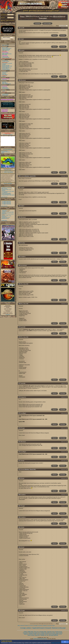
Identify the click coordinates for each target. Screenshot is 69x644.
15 (51, 26)
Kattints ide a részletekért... (8, 135)
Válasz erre (54, 35)
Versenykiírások (5, 61)
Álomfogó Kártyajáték (33, 633)
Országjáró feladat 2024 (7, 201)
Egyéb (53, 625)
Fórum (22, 16)
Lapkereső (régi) (5, 57)
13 (48, 26)
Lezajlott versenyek (6, 62)
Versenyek (40, 625)
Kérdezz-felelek (5, 95)
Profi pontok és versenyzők (7, 63)
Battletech (31, 634)
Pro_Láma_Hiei (25, 284)
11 (44, 26)
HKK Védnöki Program (7, 84)
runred (23, 50)
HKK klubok (5, 55)
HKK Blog (4, 82)
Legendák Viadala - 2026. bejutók (8, 195)
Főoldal (25, 632)
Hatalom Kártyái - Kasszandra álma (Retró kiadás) (6, 152)
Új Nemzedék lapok (6, 57)
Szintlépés (4, 64)
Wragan (23, 428)
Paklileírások (5, 87)
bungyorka (23, 397)
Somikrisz (23, 257)
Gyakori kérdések (5, 94)
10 (42, 26)
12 (46, 26)
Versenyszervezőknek (6, 70)
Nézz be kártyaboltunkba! (8, 149)
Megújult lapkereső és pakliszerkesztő (6, 218)
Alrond (23, 461)
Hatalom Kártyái (59, 16)
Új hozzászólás (37, 23)
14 (50, 26)
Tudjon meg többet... (56, 643)
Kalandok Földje (8, 170)
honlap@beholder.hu (8, 306)
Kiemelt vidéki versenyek (7, 68)
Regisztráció (37, 635)
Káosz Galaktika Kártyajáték (44, 633)
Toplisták (4, 76)
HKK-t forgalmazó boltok (7, 54)
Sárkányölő (49, 632)
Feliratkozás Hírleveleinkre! (7, 100)
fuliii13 (23, 206)
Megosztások (5, 80)
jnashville (23, 327)
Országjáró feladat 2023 (7, 202)
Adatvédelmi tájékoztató (53, 635)
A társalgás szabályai (26, 628)
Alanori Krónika (59, 633)
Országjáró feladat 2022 (7, 203)
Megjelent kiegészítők (6, 49)
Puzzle (53, 632)
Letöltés (4, 91)
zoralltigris (23, 413)
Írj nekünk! (8, 315)
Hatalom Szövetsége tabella (7, 66)
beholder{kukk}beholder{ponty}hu (40, 639)
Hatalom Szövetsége (6, 65)
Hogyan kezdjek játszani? (7, 48)
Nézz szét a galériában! (8, 183)
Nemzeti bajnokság (6, 67)
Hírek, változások (5, 45)
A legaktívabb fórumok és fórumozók (41, 628)
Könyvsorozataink (41, 634)
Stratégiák (36, 625)
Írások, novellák (5, 88)
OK (65, 642)
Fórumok (4, 73)
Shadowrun (26, 634)
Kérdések (27, 625)
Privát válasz (63, 35)
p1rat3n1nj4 (24, 265)
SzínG (22, 39)
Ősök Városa (36, 632)
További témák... (4, 220)
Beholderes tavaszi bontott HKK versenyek (7, 188)
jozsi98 (23, 28)
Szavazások (4, 74)
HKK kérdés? (5, 210)
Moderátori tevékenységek (59, 628)
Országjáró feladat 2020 (7, 204)
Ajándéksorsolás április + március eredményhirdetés (6, 194)
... (53, 26)
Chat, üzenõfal (5, 72)
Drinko (23, 527)
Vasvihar (23, 243)
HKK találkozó (5, 75)
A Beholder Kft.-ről (44, 635)
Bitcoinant (23, 80)
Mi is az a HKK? (5, 47)
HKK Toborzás (5, 83)
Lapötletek (4, 211)
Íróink (35, 634)
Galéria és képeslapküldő (53, 634)
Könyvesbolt (53, 633)
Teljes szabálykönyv (6, 50)
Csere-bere (43, 18)
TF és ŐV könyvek (6, 89)
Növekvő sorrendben (47, 23)
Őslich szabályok (5, 53)
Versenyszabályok (5, 69)
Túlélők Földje (30, 632)
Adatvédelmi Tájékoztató (5, 111)
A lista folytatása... (5, 197)
